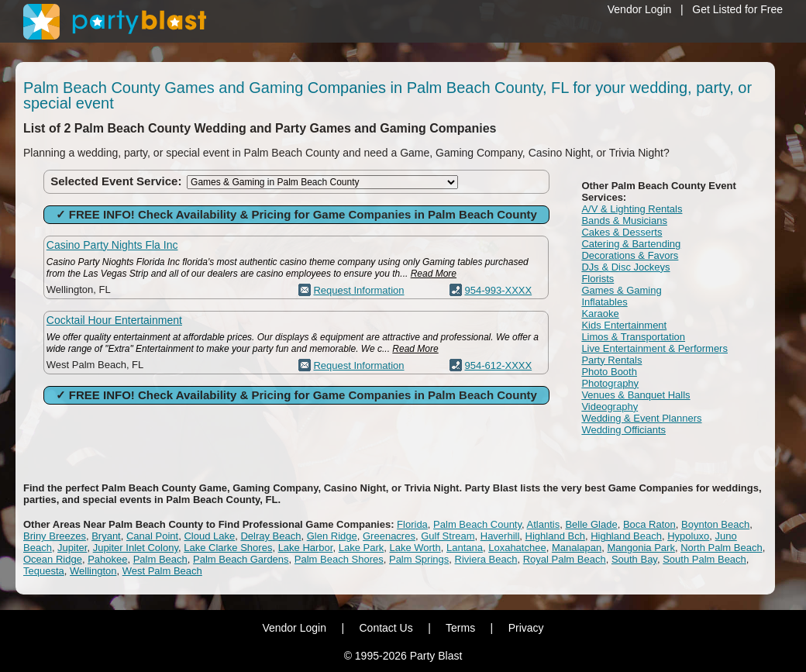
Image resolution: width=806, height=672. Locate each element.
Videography (610, 407)
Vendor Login (640, 9)
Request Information (358, 290)
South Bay (634, 559)
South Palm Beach (704, 559)
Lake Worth (415, 548)
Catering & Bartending (631, 244)
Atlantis (544, 524)
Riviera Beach (486, 559)
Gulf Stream (448, 536)
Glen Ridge (332, 536)
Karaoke (600, 314)
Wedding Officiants (623, 430)
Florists (598, 279)
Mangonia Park (641, 548)
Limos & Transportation (633, 337)
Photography (610, 383)
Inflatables (604, 302)
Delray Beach (270, 536)
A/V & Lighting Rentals (632, 209)
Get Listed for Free (737, 9)
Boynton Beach (715, 524)
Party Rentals (611, 360)
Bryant (106, 536)
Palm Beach (160, 559)
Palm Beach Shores (339, 559)
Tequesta (44, 571)
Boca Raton (649, 524)
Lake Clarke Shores (228, 548)
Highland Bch (555, 536)
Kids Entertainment (624, 325)
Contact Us (386, 628)
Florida (412, 524)
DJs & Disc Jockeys (625, 267)
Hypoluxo (688, 536)
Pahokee (107, 559)
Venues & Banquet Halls (635, 395)
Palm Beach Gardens (241, 559)
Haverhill (500, 536)
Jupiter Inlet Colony (136, 548)
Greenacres (389, 536)
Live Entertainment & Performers (654, 348)
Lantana (465, 548)
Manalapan (577, 548)
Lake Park (362, 548)
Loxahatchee (517, 548)
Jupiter (72, 548)
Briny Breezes (55, 536)
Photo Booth (609, 372)
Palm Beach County (477, 524)
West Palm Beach (162, 571)
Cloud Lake (209, 536)
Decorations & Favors (630, 255)
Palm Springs (419, 559)
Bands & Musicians (624, 221)
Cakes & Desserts (622, 232)
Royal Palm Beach (565, 559)
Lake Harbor (306, 548)
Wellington (93, 571)
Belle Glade (591, 524)
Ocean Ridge (53, 559)
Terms (460, 628)
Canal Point (152, 536)
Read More (434, 274)
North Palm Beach (722, 548)
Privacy (526, 628)
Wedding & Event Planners (641, 418)
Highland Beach (626, 536)
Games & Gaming (621, 290)
